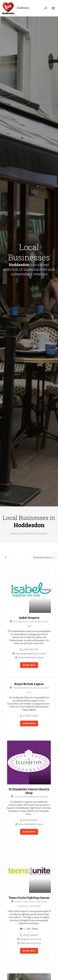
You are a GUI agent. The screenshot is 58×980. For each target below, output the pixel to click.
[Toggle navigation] (53, 8)
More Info (29, 665)
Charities (43, 534)
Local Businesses (27, 534)
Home (14, 534)
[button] (6, 558)
